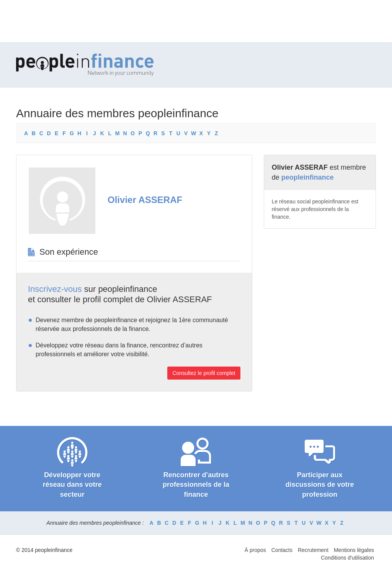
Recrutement (313, 550)
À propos (255, 550)
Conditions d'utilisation (347, 558)
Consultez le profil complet (204, 373)
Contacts (282, 550)
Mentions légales (354, 550)
